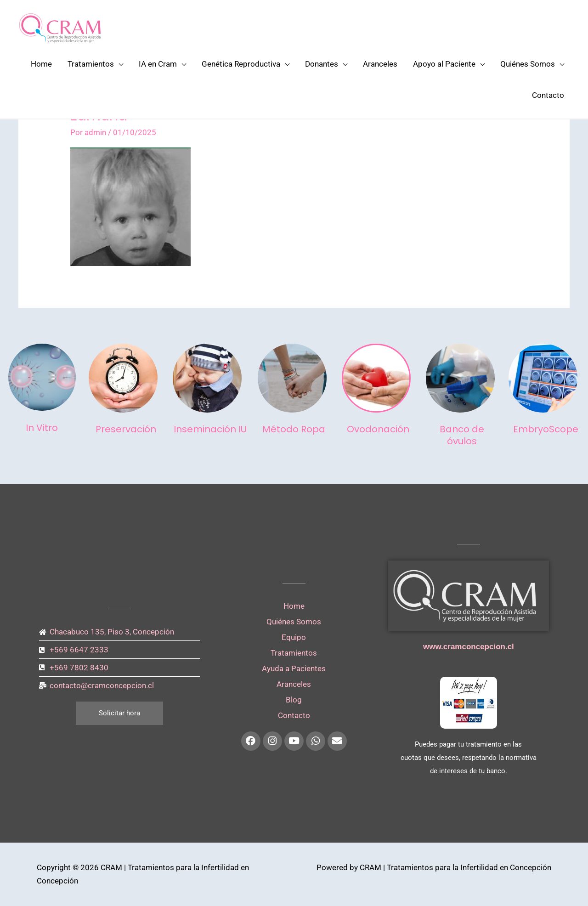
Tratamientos (91, 64)
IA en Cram (158, 64)
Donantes (322, 64)
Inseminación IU (210, 429)
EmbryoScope (546, 429)
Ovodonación (378, 429)
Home (41, 64)
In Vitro (42, 428)
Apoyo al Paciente (444, 64)
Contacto (548, 95)
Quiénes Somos (528, 64)
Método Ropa (294, 429)
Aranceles (380, 64)
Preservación (126, 429)
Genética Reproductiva (241, 64)
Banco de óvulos (462, 435)
